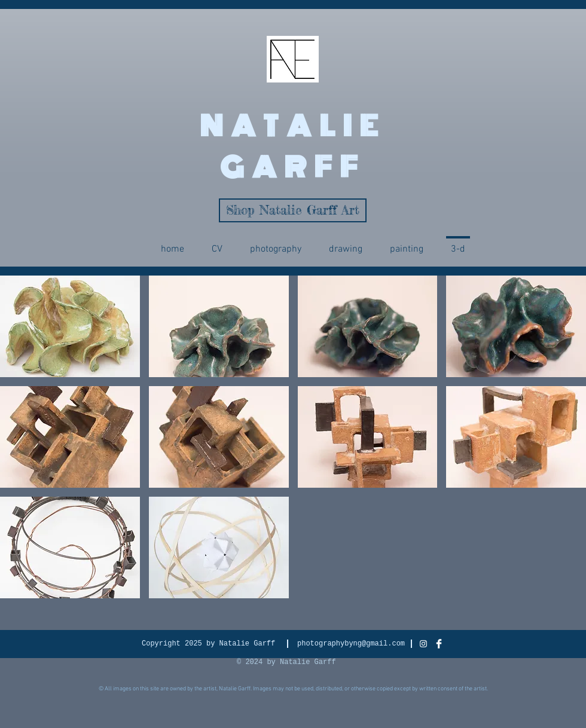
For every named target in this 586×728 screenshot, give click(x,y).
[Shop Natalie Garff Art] (293, 210)
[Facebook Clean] (439, 644)
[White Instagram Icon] (423, 644)
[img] (70, 326)
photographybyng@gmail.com (351, 644)
